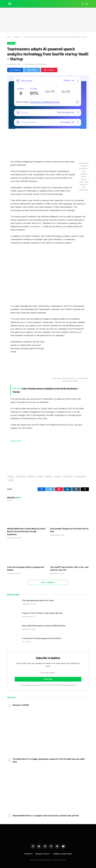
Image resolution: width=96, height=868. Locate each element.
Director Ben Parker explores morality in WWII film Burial (44, 626)
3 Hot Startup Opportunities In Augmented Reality (26, 569)
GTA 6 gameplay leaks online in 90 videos (38, 601)
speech (49, 476)
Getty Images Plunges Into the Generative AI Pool (69, 530)
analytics (31, 476)
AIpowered (21, 476)
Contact (28, 854)
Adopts (11, 476)
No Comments (28, 64)
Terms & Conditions (62, 854)
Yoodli (11, 480)
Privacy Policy (63, 685)
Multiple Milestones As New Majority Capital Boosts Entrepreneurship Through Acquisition (26, 532)
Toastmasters (80, 476)
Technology (68, 476)
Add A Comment (48, 582)
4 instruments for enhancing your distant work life (42, 638)
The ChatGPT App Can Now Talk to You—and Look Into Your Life (69, 569)
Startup (11, 43)
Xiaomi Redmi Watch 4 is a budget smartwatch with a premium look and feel (46, 816)
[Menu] (10, 4)
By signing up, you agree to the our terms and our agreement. (48, 685)
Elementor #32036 (21, 705)
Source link (16, 441)
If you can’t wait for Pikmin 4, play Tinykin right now (42, 613)
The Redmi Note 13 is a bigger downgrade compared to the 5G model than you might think (49, 760)
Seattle (40, 476)
